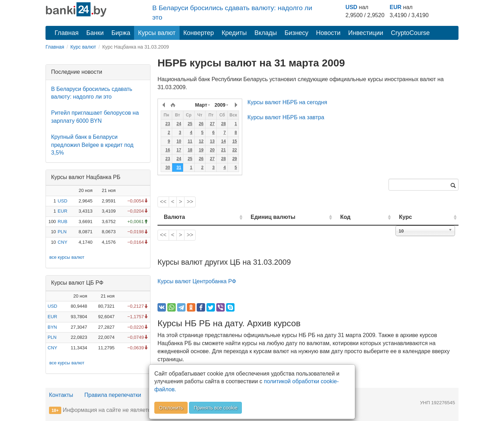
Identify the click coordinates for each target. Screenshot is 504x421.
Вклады (266, 33)
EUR (395, 7)
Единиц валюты (259, 217)
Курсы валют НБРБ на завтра (286, 117)
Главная (67, 33)
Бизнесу (296, 33)
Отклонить (171, 408)
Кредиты (234, 33)
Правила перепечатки (113, 395)
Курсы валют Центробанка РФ (197, 281)
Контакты (61, 395)
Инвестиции (366, 33)
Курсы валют (157, 33)
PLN (62, 232)
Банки (95, 33)
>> (190, 202)
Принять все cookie (215, 408)
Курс (416, 217)
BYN (52, 327)
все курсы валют (67, 257)
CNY (62, 242)
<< (163, 202)
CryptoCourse (410, 33)
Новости (328, 33)
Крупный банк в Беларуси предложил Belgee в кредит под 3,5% (92, 145)
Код (365, 217)
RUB (62, 222)
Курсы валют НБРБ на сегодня (287, 102)
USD (351, 7)
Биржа (121, 33)
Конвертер (199, 33)
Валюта (174, 217)
